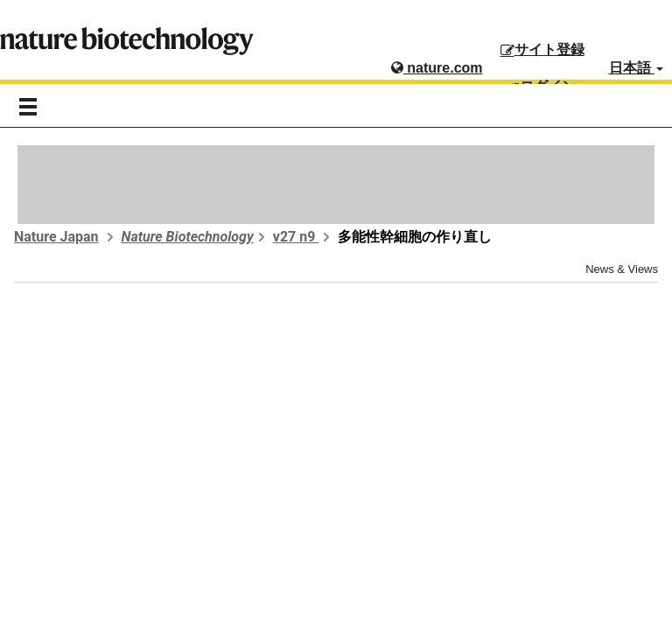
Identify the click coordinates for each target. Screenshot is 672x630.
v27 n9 (296, 237)
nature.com (437, 68)
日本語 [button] (636, 68)
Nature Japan (56, 237)
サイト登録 (542, 49)
